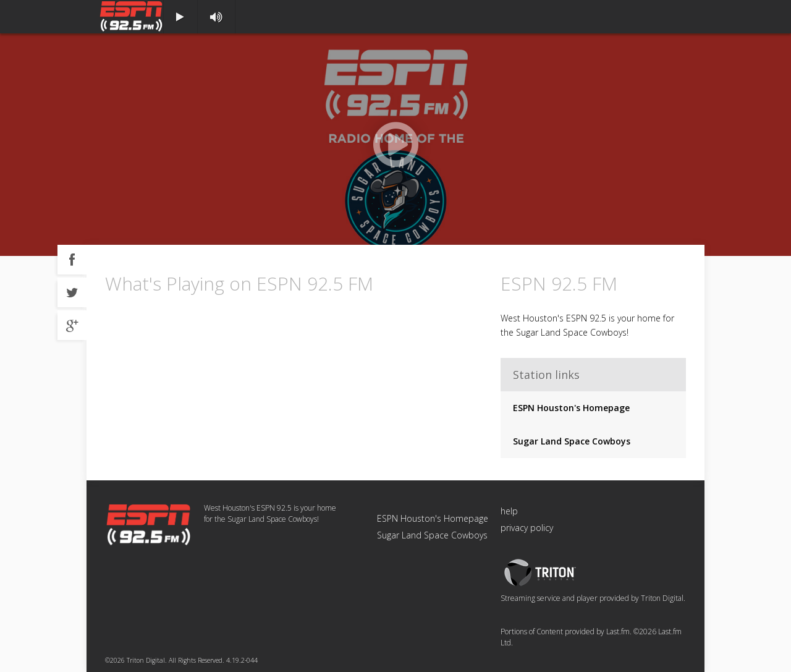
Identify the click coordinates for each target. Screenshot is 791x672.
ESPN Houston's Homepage (571, 408)
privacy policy (527, 528)
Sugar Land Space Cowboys (572, 441)
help (509, 511)
